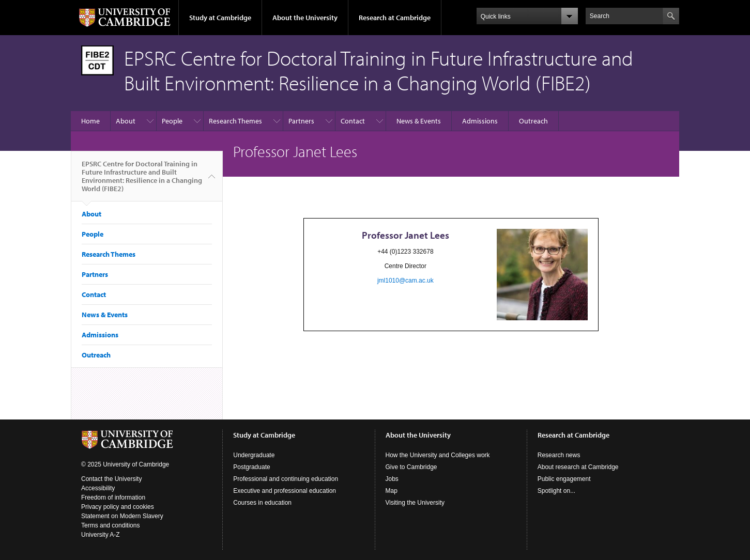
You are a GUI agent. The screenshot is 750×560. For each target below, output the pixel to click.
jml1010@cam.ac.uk (405, 281)
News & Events (419, 121)
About (126, 121)
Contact (353, 121)
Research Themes (235, 121)
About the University (305, 18)
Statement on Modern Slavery (122, 516)
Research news (559, 455)
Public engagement (564, 479)
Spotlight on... (556, 491)
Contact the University (111, 479)
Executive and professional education (285, 491)
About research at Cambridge (578, 467)
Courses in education (262, 503)
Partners (301, 121)
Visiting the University (415, 503)
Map (392, 491)
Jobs (392, 479)
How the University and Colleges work (438, 455)
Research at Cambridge (395, 18)
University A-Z (101, 535)
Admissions (480, 121)
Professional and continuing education (286, 479)
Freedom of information (113, 497)
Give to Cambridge (411, 467)
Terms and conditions (110, 525)
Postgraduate (251, 467)
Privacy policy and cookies (118, 507)
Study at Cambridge (220, 18)
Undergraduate (254, 455)
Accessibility (98, 488)
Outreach (533, 121)
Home (90, 121)
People (172, 121)
